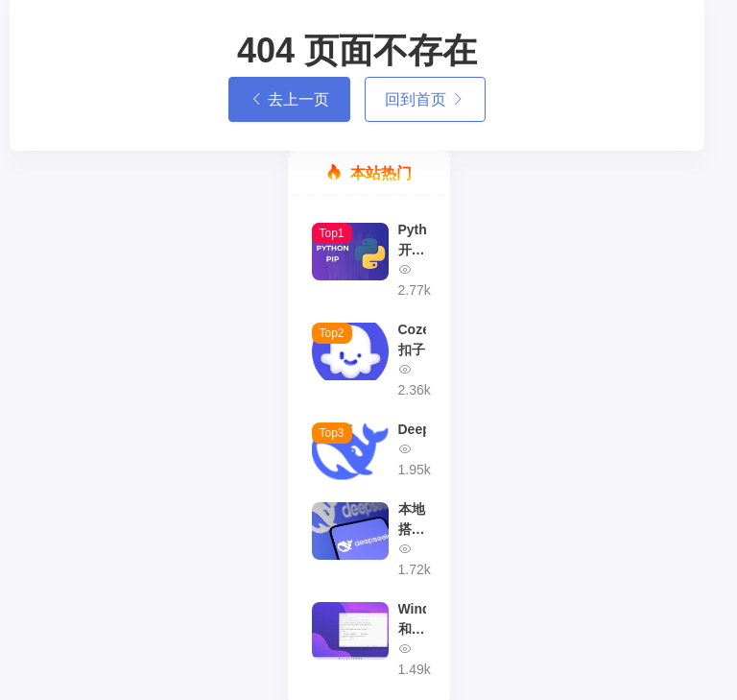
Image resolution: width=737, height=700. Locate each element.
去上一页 (289, 99)
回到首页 (425, 99)
